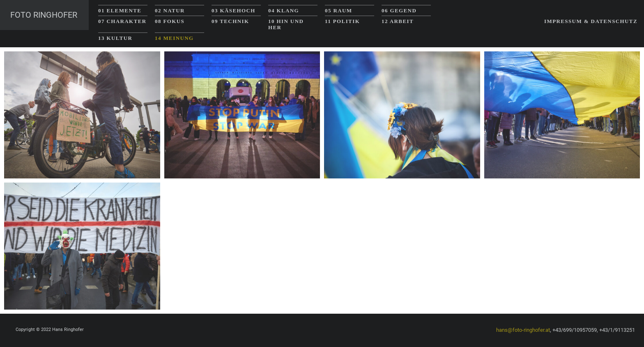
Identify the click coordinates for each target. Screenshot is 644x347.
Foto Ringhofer (44, 15)
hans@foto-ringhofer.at (523, 330)
